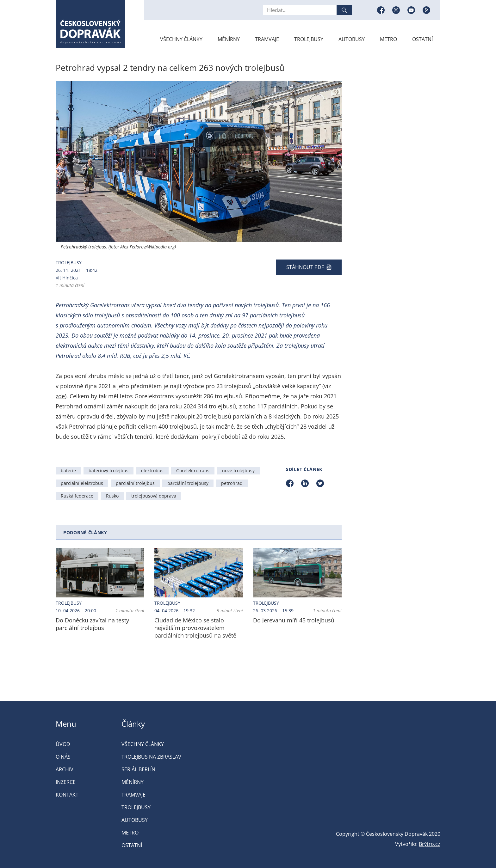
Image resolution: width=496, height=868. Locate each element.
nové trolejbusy (238, 471)
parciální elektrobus (82, 483)
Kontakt (67, 795)
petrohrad (232, 483)
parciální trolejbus (135, 483)
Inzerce (66, 782)
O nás (63, 757)
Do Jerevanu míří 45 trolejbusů (294, 620)
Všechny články (181, 39)
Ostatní (422, 39)
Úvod (63, 744)
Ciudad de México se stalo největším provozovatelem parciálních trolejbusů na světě (195, 628)
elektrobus (152, 471)
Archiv (65, 769)
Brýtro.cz (430, 844)
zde (60, 396)
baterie (68, 471)
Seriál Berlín (138, 769)
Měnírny (229, 39)
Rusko (112, 496)
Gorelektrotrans (193, 471)
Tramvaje (267, 39)
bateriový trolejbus (108, 471)
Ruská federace (77, 496)
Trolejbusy (309, 39)
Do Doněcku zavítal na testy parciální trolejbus (92, 624)
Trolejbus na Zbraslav (151, 757)
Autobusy (352, 39)
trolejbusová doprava (154, 496)
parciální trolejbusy (188, 483)
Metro (388, 39)
